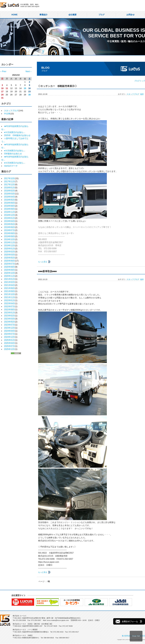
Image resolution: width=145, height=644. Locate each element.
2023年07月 (9, 325)
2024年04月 (9, 331)
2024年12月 (9, 337)
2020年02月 (9, 252)
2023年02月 (9, 316)
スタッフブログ (11, 111)
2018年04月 (9, 197)
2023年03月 (9, 319)
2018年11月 (9, 212)
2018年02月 (9, 191)
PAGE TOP (136, 636)
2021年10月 (9, 294)
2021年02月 (9, 282)
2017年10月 (9, 178)
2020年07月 (9, 264)
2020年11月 (9, 276)
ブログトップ (140, 81)
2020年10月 (9, 273)
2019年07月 (9, 230)
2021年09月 (9, 291)
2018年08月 (9, 206)
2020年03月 (9, 255)
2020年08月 (9, 267)
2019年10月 (9, 239)
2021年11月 (9, 297)
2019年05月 (9, 224)
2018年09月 (9, 209)
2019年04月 (9, 221)
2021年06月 (9, 288)
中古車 (7, 114)
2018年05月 (9, 200)
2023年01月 (9, 313)
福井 (142, 94)
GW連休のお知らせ (13, 154)
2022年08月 (9, 310)
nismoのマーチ (11, 166)
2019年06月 (9, 227)
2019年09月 (9, 236)
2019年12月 (9, 246)
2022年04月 (9, 303)
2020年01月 (9, 249)
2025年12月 (9, 349)
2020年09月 (9, 270)
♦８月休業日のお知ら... (15, 132)
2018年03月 (9, 194)
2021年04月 (9, 285)
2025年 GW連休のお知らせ (17, 135)
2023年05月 (9, 322)
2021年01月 (9, 279)
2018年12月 (9, 215)
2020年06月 (9, 261)
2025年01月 (9, 340)
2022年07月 (9, 307)
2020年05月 (9, 258)
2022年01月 (9, 300)
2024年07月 (9, 334)
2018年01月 (9, 188)
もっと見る (43, 262)
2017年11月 (9, 181)
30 (30, 95)
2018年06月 (9, 203)
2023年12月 (9, 328)
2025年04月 (9, 343)
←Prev (3, 71)
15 (25, 88)
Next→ (29, 71)
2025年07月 (9, 346)
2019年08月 (9, 233)
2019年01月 (9, 218)
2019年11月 (9, 242)
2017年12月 (9, 185)
